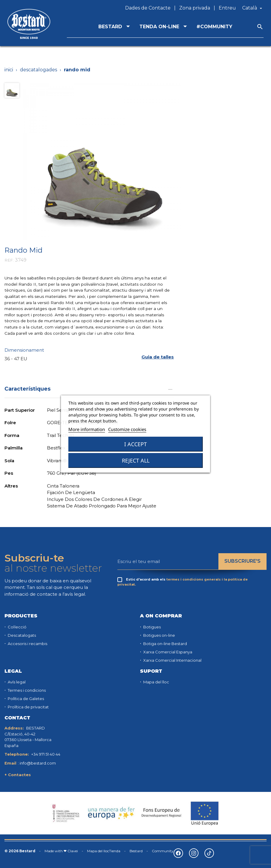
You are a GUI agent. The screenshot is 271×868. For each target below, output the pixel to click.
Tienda (115, 851)
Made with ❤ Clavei (61, 851)
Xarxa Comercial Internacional (172, 660)
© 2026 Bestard (20, 851)
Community (163, 851)
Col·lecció (17, 627)
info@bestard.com (38, 763)
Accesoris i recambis (27, 644)
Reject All (136, 460)
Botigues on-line (159, 635)
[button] (158, 357)
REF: (9, 260)
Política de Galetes (25, 699)
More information (87, 429)
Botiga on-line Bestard (165, 644)
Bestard (136, 851)
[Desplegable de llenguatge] (253, 8)
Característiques (89, 389)
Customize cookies (127, 429)
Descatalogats (21, 635)
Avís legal (16, 682)
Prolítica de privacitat (28, 707)
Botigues (152, 627)
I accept (135, 444)
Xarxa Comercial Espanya (167, 652)
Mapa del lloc (156, 682)
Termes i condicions (26, 690)
